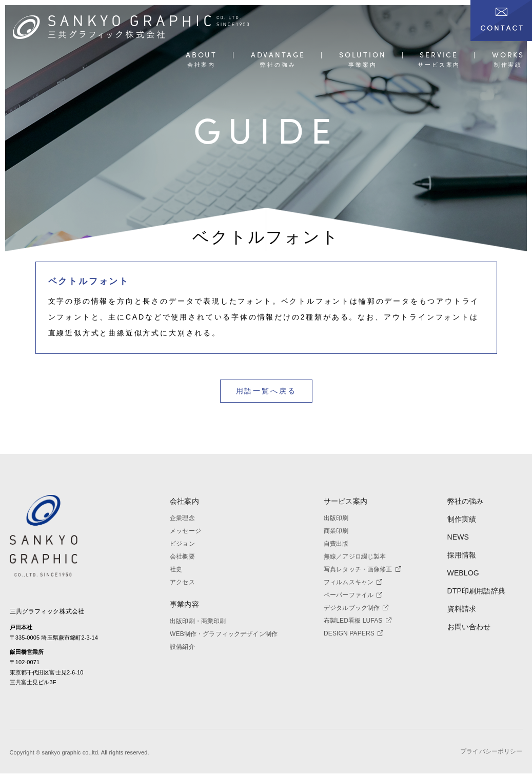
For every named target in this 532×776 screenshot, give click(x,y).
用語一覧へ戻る (266, 391)
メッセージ (185, 531)
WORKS (508, 55)
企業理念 (182, 518)
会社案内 (184, 501)
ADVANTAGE (278, 55)
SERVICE (439, 55)
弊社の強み (466, 501)
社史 (176, 569)
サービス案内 (346, 501)
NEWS (458, 537)
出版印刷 (336, 518)
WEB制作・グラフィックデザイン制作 (224, 634)
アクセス (182, 582)
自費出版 (336, 544)
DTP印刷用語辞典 (476, 591)
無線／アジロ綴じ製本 (355, 556)
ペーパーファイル (353, 595)
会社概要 (182, 556)
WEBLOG (463, 573)
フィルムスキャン (353, 582)
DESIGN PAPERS (353, 633)
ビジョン (182, 544)
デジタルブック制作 (356, 608)
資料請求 (462, 609)
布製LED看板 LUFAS (358, 621)
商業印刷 (336, 531)
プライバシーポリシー (491, 754)
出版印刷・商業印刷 (198, 621)
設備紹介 (182, 647)
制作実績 (462, 519)
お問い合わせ (469, 627)
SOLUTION (363, 55)
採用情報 (462, 555)
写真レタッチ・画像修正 (362, 569)
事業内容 (184, 604)
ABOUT (201, 55)
